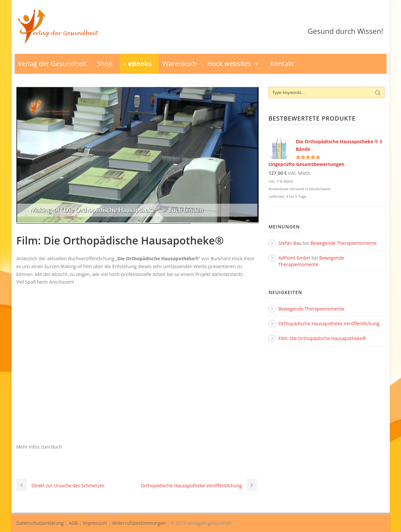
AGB (73, 523)
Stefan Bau (290, 243)
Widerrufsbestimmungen (139, 523)
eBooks (140, 64)
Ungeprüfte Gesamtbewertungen (306, 164)
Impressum (95, 523)
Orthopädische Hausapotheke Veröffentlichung (329, 324)
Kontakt (282, 64)
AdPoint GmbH (294, 258)
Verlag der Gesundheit (52, 64)
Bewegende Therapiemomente (344, 243)
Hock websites (234, 64)
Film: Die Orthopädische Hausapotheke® (322, 338)
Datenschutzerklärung (40, 523)
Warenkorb (180, 64)
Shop (105, 64)
